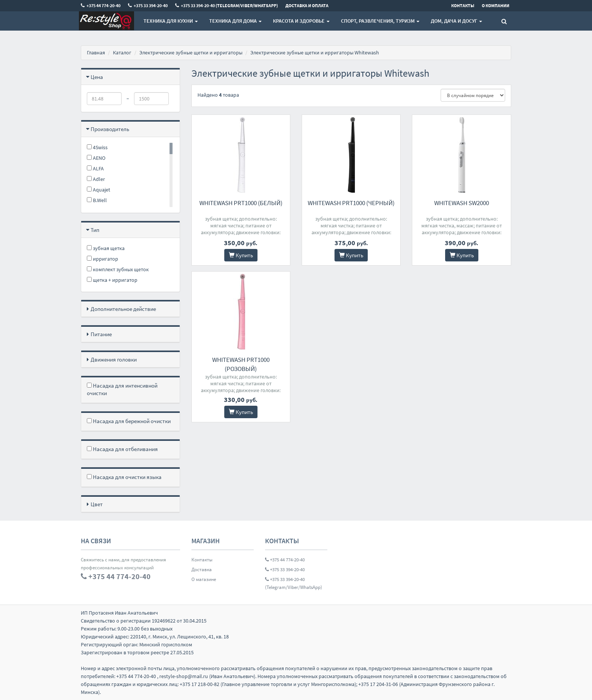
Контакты (202, 560)
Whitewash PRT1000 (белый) (241, 203)
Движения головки (114, 359)
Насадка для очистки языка (124, 477)
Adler (96, 179)
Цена (97, 77)
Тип (95, 230)
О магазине (204, 579)
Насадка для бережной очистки (129, 421)
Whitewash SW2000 (462, 203)
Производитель (110, 129)
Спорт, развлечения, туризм (380, 21)
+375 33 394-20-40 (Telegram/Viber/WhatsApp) (294, 583)
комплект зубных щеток (118, 269)
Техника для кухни (171, 21)
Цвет (97, 504)
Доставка (202, 569)
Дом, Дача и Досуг (456, 21)
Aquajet (99, 190)
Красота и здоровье (301, 21)
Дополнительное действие (123, 309)
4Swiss (97, 147)
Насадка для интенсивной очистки (122, 389)
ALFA (95, 168)
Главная (96, 53)
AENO (96, 158)
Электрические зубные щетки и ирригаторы (191, 53)
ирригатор (103, 259)
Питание (101, 334)
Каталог (122, 53)
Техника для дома (235, 21)
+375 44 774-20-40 (285, 560)
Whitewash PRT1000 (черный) (351, 203)
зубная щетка (106, 248)
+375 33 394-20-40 (285, 569)
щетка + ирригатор (112, 280)
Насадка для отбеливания (122, 449)
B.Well (97, 200)
